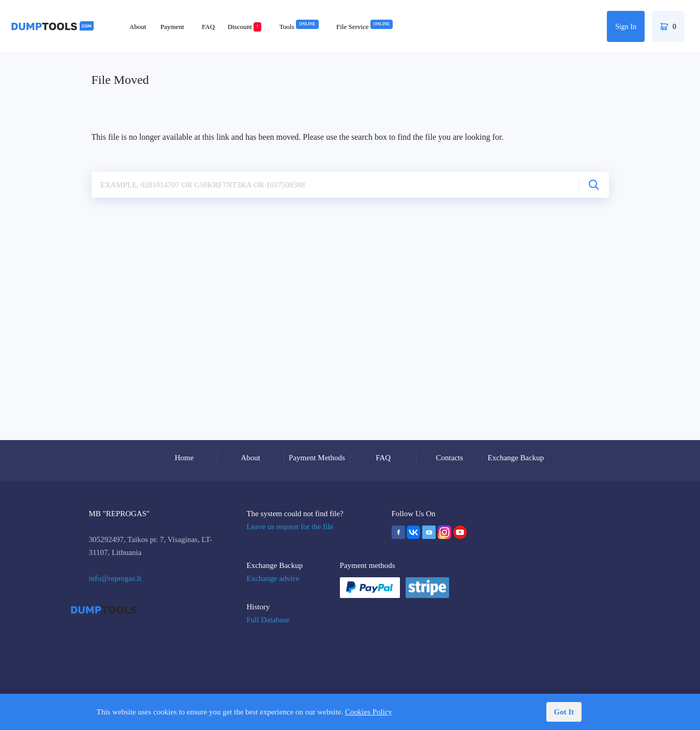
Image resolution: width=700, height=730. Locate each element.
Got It (564, 712)
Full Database (268, 620)
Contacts (450, 458)
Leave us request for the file (290, 527)
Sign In (626, 27)
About (138, 27)
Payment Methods (317, 458)
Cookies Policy (369, 712)
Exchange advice (273, 578)
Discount (244, 27)
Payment (172, 27)
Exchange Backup (516, 458)
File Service (364, 27)
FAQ (208, 27)
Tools (299, 27)
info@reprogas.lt (115, 578)
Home (184, 458)
